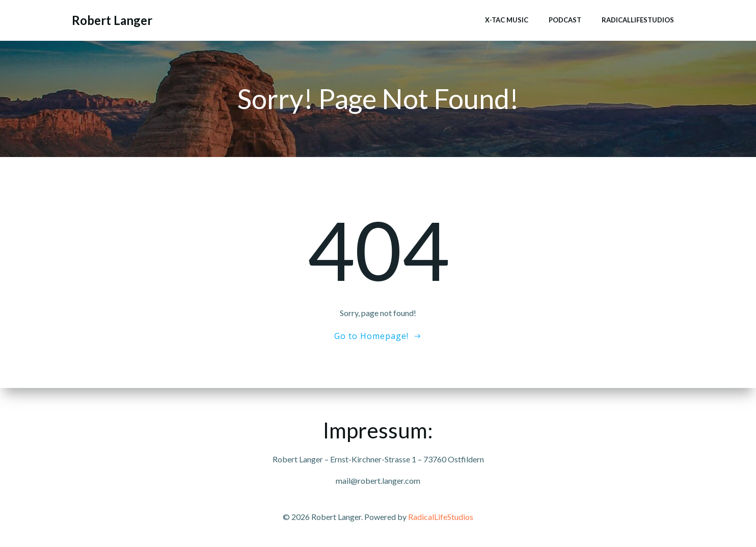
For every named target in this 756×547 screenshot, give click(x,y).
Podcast (565, 20)
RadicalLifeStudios (638, 20)
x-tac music (507, 20)
